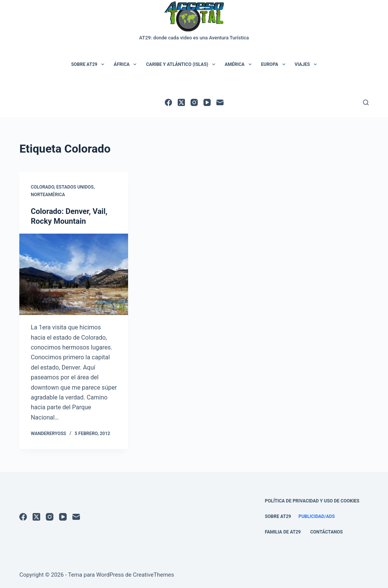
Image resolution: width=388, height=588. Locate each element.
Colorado (42, 187)
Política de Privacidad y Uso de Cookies (312, 501)
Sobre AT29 (89, 64)
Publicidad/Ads (317, 516)
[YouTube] (207, 102)
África (127, 64)
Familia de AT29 (283, 532)
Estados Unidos (75, 187)
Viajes (307, 64)
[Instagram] (194, 102)
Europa (275, 64)
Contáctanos (327, 532)
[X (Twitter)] (181, 102)
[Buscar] (366, 102)
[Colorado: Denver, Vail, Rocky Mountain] (74, 274)
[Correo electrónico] (220, 102)
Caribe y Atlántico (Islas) (182, 64)
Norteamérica (48, 195)
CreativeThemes (154, 575)
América (240, 64)
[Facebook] (168, 102)
